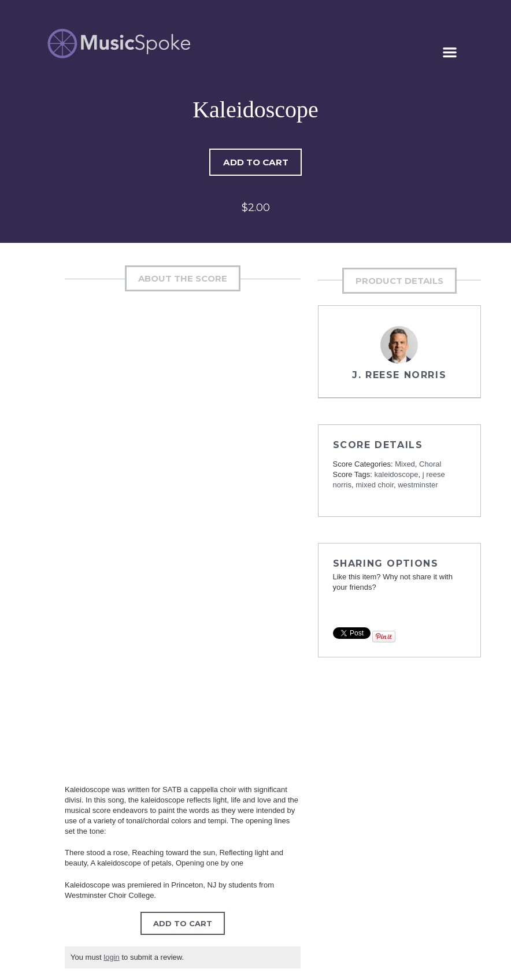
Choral (430, 465)
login (111, 958)
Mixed (405, 465)
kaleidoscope (397, 475)
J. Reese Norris (399, 376)
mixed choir (375, 485)
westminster (418, 485)
